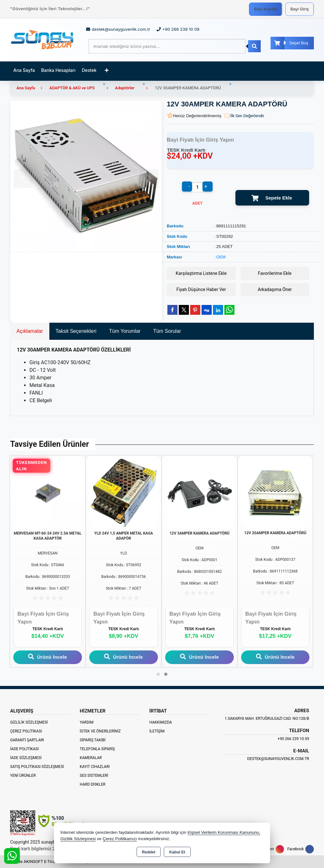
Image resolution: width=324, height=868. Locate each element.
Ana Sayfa (24, 70)
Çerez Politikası (26, 731)
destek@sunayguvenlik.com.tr (278, 759)
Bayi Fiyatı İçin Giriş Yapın (200, 140)
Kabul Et (177, 852)
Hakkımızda (161, 722)
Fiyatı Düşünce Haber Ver (201, 289)
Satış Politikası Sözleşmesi (37, 767)
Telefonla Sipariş (97, 749)
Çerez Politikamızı (120, 839)
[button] (158, 674)
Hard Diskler (93, 784)
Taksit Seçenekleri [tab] (76, 331)
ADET (198, 203)
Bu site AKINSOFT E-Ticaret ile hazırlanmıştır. (51, 862)
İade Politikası (24, 749)
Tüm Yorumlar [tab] (125, 331)
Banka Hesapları (58, 70)
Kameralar (91, 758)
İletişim (157, 731)
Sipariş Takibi (93, 740)
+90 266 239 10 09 (293, 739)
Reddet (148, 852)
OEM (221, 257)
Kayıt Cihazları (95, 767)
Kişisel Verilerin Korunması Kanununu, (224, 832)
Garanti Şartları (27, 740)
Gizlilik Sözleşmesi (29, 722)
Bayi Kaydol (265, 9)
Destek (89, 70)
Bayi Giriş (300, 9)
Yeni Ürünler (23, 776)
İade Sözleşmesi (26, 758)
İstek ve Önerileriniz (100, 731)
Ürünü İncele (47, 657)
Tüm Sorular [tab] (167, 331)
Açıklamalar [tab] (30, 331)
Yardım (87, 722)
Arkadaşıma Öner (275, 289)
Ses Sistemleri (94, 776)
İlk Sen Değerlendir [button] (244, 116)
